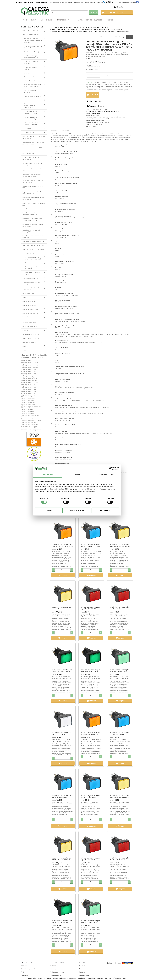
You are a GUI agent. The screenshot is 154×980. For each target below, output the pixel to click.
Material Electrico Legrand (30, 313)
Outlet (24, 350)
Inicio (25, 20)
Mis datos (82, 972)
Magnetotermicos (66, 20)
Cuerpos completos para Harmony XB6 (33, 187)
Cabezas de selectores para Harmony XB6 (34, 170)
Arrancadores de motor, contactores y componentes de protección (33, 40)
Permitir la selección (77, 510)
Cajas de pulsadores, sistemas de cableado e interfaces (33, 47)
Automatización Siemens (30, 323)
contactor (48, 978)
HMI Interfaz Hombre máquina (33, 81)
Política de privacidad (57, 972)
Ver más (88, 58)
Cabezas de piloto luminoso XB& (32, 148)
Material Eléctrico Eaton (29, 301)
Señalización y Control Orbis (31, 334)
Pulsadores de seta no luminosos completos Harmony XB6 (33, 220)
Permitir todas (105, 510)
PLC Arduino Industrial (29, 342)
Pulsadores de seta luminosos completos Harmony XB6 (32, 214)
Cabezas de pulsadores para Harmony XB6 (31, 158)
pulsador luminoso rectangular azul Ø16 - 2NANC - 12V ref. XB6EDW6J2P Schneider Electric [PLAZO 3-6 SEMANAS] (91, 545)
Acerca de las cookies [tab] (107, 475)
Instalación (26, 346)
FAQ (22, 972)
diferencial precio (119, 978)
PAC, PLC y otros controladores (33, 96)
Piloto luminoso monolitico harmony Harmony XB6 (33, 198)
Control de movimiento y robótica (31, 68)
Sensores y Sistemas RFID (32, 278)
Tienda (34, 20)
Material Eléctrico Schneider (31, 31)
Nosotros (24, 966)
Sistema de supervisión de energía (32, 283)
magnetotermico (104, 978)
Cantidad (106, 75)
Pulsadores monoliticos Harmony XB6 (34, 241)
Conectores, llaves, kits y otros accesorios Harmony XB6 (32, 176)
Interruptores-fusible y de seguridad (32, 91)
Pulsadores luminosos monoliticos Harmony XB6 (113, 37)
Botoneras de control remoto (34, 263)
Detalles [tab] (77, 475)
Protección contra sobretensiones (28, 318)
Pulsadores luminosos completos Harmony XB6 (32, 231)
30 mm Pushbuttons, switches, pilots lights (31, 118)
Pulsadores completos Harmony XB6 (33, 209)
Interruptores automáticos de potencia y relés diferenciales (33, 86)
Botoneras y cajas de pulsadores (31, 268)
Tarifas (111, 20)
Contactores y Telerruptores (91, 20)
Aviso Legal (54, 969)
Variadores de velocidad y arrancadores (32, 289)
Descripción (55, 130)
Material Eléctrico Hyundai (30, 309)
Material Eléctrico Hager (30, 305)
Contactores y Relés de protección (31, 62)
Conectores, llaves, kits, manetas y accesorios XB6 (33, 181)
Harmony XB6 (30, 132)
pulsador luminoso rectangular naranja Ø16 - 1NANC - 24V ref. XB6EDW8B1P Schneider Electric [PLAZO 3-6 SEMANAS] (63, 545)
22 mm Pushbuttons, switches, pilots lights (31, 112)
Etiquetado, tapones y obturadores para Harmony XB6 (33, 193)
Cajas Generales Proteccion (31, 338)
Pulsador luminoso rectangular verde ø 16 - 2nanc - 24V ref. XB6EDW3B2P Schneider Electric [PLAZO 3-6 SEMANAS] (91, 671)
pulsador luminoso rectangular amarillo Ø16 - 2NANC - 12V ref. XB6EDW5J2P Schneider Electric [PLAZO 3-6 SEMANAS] (120, 545)
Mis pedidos (83, 969)
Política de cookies (56, 975)
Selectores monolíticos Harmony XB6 (33, 249)
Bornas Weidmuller (28, 294)
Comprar (92, 95)
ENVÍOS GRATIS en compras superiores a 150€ (31, 2)
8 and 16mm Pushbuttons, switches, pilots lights (33, 124)
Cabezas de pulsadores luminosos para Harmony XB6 (33, 153)
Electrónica (26, 330)
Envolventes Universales (31, 77)
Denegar (49, 510)
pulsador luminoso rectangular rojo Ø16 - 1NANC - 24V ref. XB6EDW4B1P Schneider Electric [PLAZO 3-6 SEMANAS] (120, 608)
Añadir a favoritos (94, 101)
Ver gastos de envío (95, 106)
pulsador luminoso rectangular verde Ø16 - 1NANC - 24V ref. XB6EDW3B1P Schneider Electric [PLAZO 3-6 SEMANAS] (120, 671)
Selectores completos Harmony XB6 (33, 245)
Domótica (27, 73)
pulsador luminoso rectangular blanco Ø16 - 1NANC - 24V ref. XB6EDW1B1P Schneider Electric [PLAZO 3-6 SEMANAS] (63, 733)
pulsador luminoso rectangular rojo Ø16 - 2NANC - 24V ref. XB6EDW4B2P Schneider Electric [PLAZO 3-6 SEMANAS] (91, 608)
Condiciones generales (29, 969)
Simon (24, 297)
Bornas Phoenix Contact (30, 327)
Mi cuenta (120, 7)
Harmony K (29, 129)
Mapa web (25, 975)
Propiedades (66, 130)
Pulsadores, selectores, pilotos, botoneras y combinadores (31, 106)
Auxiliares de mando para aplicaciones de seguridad (33, 258)
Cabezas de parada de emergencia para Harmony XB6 (33, 143)
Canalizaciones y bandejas (32, 52)
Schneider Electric (96, 113)
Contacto (53, 966)
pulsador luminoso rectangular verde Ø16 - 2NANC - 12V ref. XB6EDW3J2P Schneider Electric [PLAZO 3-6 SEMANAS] (62, 671)
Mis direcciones (84, 975)
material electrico (35, 978)
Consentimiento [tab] (48, 475)
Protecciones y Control (31, 100)
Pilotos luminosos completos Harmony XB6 (34, 204)
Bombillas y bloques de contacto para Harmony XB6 (34, 137)
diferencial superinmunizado (65, 978)
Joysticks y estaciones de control (32, 273)
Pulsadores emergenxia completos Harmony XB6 (33, 225)
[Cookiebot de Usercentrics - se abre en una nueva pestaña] (110, 468)
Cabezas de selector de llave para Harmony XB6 (33, 164)
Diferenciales (48, 20)
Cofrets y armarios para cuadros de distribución (31, 57)
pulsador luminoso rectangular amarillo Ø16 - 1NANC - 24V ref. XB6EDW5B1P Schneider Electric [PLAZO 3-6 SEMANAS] (63, 608)
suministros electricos (87, 978)
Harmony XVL (30, 253)
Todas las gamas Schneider (31, 35)
